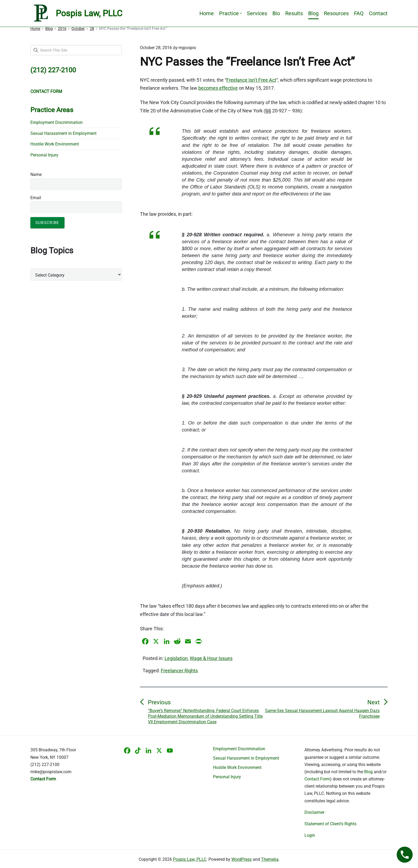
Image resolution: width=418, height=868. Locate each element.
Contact (378, 13)
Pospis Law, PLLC (190, 859)
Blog (313, 13)
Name (36, 174)
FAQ (359, 13)
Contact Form (317, 779)
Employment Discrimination (57, 122)
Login (310, 835)
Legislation (176, 658)
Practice (230, 13)
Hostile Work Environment (55, 144)
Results (294, 13)
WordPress (242, 859)
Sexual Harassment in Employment (63, 133)
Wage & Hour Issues (211, 658)
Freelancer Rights (179, 671)
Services (257, 13)
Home (207, 13)
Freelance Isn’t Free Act (251, 80)
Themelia (270, 859)
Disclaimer (314, 812)
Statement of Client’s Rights (330, 824)
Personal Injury (44, 155)
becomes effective (218, 88)
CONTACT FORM (46, 91)
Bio (276, 13)
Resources (336, 13)
